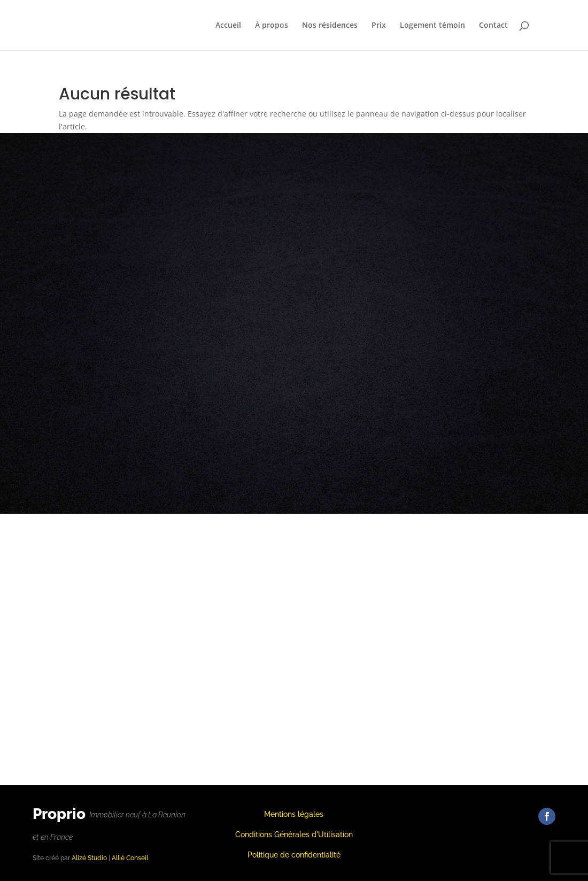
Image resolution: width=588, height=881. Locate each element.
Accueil (228, 26)
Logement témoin (432, 26)
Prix (379, 26)
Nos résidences (330, 26)
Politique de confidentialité (294, 855)
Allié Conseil (130, 858)
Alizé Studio (89, 858)
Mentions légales (294, 814)
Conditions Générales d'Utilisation (294, 834)
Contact (493, 26)
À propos (272, 26)
